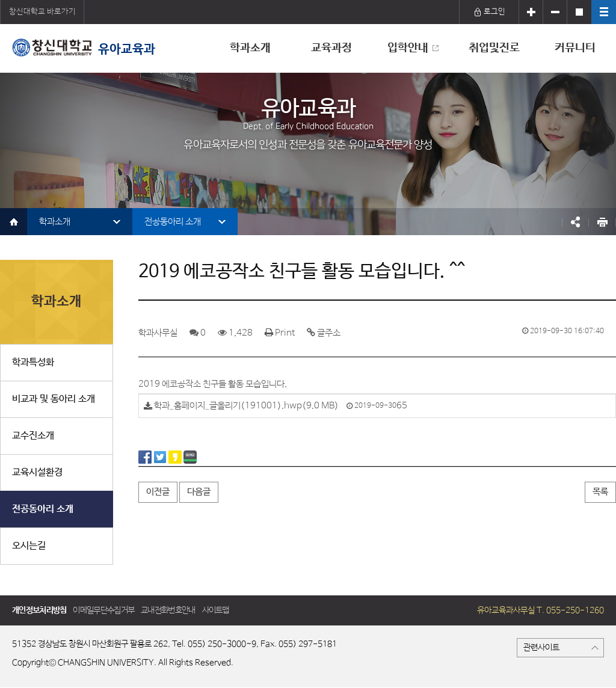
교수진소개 (33, 436)
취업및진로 (494, 48)
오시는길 (29, 546)
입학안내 (408, 48)
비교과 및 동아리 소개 (54, 399)
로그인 (489, 12)
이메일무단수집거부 (103, 610)
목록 (600, 492)
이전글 (158, 492)
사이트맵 (216, 610)
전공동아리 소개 (173, 222)
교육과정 (331, 48)
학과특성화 (33, 362)
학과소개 (250, 48)
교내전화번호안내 (168, 610)
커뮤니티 (575, 48)
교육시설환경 (37, 472)
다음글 (199, 492)
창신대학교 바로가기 (42, 12)
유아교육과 (84, 48)
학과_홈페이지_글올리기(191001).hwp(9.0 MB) (246, 406)
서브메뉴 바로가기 (0, 0)
